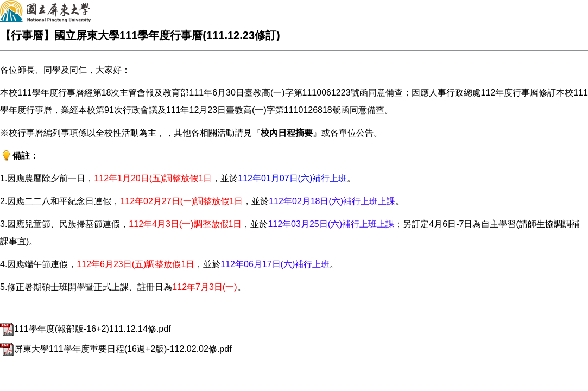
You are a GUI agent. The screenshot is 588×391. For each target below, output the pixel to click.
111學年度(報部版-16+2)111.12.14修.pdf (86, 329)
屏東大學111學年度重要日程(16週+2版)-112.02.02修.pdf (116, 349)
